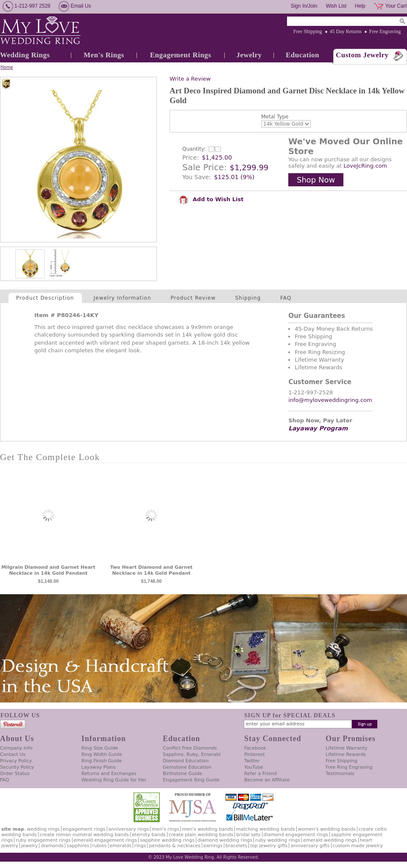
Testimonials (340, 774)
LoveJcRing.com (365, 166)
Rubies (100, 846)
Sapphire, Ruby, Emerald (192, 754)
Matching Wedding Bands (266, 829)
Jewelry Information (123, 298)
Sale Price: (205, 167)
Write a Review (190, 79)
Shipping (248, 298)
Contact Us (13, 754)
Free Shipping (308, 31)
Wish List (336, 6)
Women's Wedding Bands (327, 829)
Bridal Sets (248, 835)
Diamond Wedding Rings (225, 840)
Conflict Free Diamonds (190, 748)
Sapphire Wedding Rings (167, 840)
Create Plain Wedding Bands (201, 835)
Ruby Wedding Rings (278, 840)
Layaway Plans (99, 767)
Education (302, 55)
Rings (140, 846)
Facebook (255, 748)
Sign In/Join (304, 6)
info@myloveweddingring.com (330, 400)
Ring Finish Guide (102, 761)
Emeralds (121, 846)
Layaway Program (318, 428)
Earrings (213, 846)
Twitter (252, 761)
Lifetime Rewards (346, 754)
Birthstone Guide (183, 774)
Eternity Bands (149, 835)
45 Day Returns (346, 31)
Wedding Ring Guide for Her (114, 780)
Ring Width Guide (102, 754)
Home (7, 67)
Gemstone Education (187, 767)
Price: (191, 157)
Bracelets (236, 846)
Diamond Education (186, 761)
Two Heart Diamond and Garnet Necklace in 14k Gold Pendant (152, 570)
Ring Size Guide (100, 748)
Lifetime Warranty (346, 748)
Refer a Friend (261, 774)
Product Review (193, 298)
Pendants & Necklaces (175, 846)
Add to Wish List (211, 199)
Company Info (16, 748)
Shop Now (316, 180)
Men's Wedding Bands (207, 829)
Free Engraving (385, 31)
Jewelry (249, 55)
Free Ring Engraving (349, 767)
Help (360, 6)
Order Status (15, 774)
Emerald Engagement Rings (106, 840)
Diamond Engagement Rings (296, 835)
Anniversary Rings (129, 829)
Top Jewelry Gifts (269, 846)
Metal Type (275, 117)
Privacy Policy (16, 761)
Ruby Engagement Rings (43, 840)
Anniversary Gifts (310, 846)
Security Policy (17, 767)
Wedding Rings (25, 55)
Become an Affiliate (267, 780)
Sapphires (78, 846)
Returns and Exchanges (109, 774)
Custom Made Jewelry (358, 846)
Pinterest (255, 754)
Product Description (45, 298)
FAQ (286, 298)
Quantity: (194, 149)
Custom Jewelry (362, 55)
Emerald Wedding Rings (330, 840)
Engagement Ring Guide (191, 780)
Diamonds (52, 846)
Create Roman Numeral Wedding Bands (84, 835)
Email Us (81, 6)
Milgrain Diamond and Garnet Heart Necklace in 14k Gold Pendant (48, 570)
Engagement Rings (181, 55)
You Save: (197, 177)
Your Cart (396, 6)
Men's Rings (104, 55)
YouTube (254, 767)
